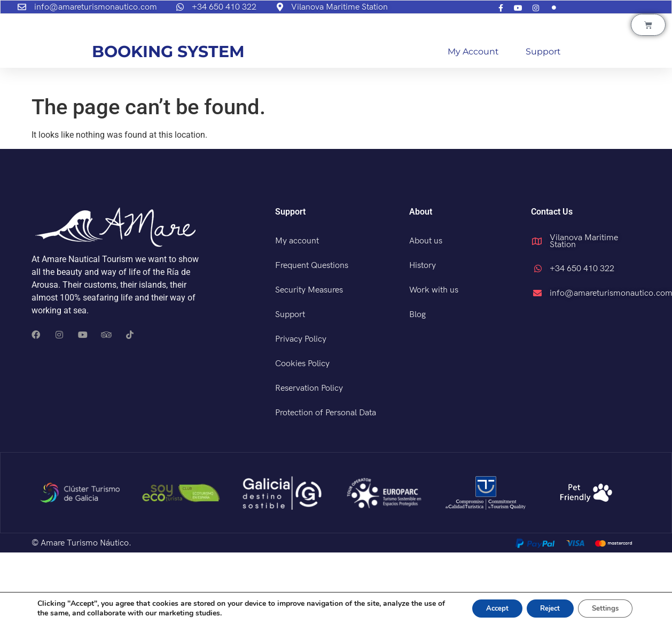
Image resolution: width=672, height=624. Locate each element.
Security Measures (309, 362)
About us (426, 313)
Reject (541, 607)
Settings (602, 607)
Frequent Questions (312, 337)
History (423, 337)
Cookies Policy (302, 435)
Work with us (434, 362)
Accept (482, 607)
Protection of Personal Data (326, 484)
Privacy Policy (301, 411)
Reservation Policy (309, 460)
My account (473, 123)
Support (543, 123)
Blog (417, 386)
